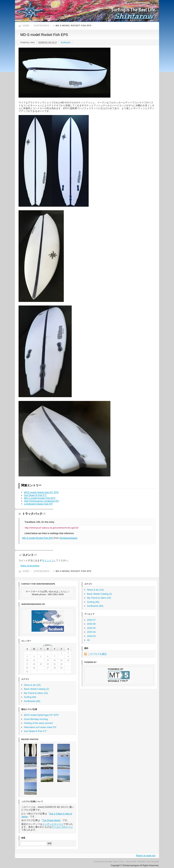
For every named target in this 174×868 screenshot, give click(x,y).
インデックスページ (53, 824)
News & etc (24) (32, 685)
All (88, 640)
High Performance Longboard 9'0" (42, 501)
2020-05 (91, 628)
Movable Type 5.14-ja (114, 862)
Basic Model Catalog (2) (36, 689)
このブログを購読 (97, 654)
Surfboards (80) (32, 701)
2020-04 (91, 632)
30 (68, 668)
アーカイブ (44, 17)
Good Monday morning (36, 719)
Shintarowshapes (36, 6)
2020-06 (91, 624)
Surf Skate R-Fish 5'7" (35, 495)
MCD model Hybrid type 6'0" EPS (41, 492)
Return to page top (146, 856)
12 (41, 660)
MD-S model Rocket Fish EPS (40, 498)
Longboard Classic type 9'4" (38, 504)
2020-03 (91, 636)
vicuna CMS (131, 862)
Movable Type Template (149, 862)
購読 (60, 17)
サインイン (48, 560)
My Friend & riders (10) (36, 693)
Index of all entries (30, 566)
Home (28, 17)
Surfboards (42, 26)
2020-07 (91, 620)
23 (68, 664)
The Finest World (51, 820)
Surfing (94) (30, 697)
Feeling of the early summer (38, 723)
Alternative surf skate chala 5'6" (40, 727)
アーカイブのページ (62, 827)
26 (41, 668)
